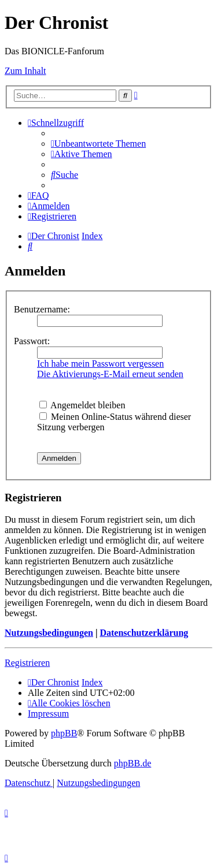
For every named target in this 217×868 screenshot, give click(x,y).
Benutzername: (42, 309)
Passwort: (32, 341)
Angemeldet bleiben (82, 405)
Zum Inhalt (25, 71)
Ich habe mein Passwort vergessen (100, 364)
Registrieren (27, 663)
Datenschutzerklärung (144, 633)
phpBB (64, 733)
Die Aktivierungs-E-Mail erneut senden (110, 374)
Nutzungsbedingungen (49, 633)
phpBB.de (133, 763)
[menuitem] (98, 144)
